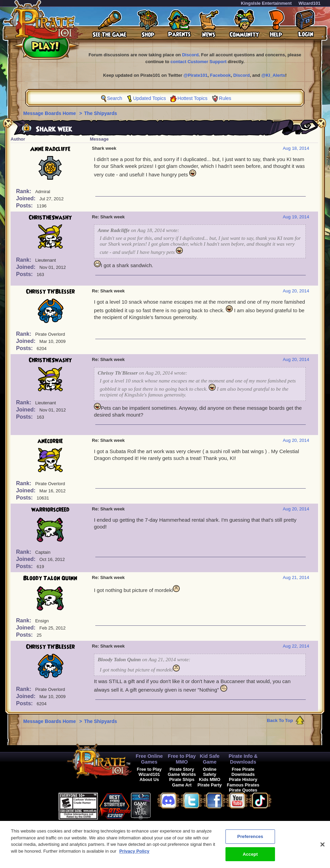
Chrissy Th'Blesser (50, 292)
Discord (190, 55)
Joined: (26, 198)
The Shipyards (100, 113)
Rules (225, 98)
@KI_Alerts (273, 75)
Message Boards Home (50, 113)
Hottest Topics (193, 98)
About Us (149, 779)
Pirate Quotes (243, 790)
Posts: (25, 206)
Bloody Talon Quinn (50, 578)
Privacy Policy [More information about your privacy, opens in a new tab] (134, 855)
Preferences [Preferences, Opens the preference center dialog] (250, 840)
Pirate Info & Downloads (243, 759)
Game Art (182, 785)
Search (114, 98)
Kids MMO (210, 779)
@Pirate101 (196, 75)
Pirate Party (210, 785)
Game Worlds (182, 774)
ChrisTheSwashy (50, 218)
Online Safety (210, 772)
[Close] (322, 848)
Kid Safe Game (210, 759)
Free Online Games (149, 759)
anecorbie (50, 441)
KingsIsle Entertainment (266, 3)
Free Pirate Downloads (243, 772)
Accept (250, 858)
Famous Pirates (243, 785)
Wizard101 (310, 3)
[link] (168, 805)
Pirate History (243, 779)
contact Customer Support (198, 62)
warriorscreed (50, 510)
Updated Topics (149, 98)
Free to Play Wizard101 (149, 772)
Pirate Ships (182, 779)
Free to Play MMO (182, 759)
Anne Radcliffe (50, 149)
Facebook (221, 75)
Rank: (24, 191)
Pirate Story (182, 769)
